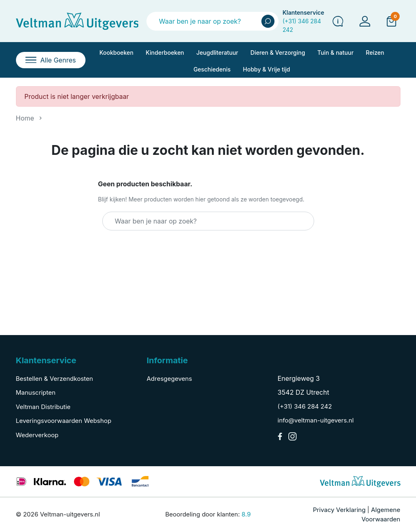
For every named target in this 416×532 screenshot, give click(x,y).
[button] (391, 21)
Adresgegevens (170, 379)
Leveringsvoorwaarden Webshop (64, 421)
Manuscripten (36, 392)
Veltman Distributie (43, 407)
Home (25, 118)
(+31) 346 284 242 (305, 406)
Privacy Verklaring (339, 510)
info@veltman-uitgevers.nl (316, 420)
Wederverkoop (37, 435)
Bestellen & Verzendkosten (55, 379)
